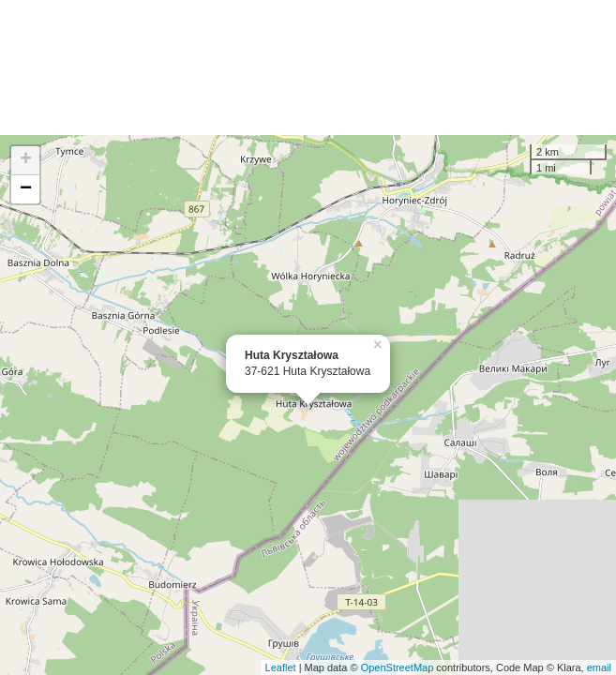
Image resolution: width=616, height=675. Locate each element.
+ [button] (26, 160)
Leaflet (281, 667)
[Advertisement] (308, 67)
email (599, 667)
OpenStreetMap (398, 667)
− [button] (26, 189)
